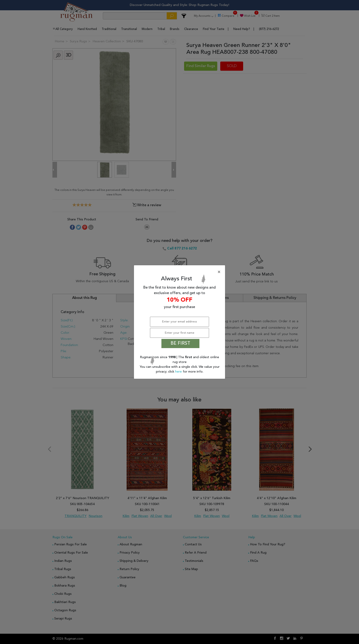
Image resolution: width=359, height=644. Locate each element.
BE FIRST (180, 344)
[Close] (180, 272)
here (179, 372)
